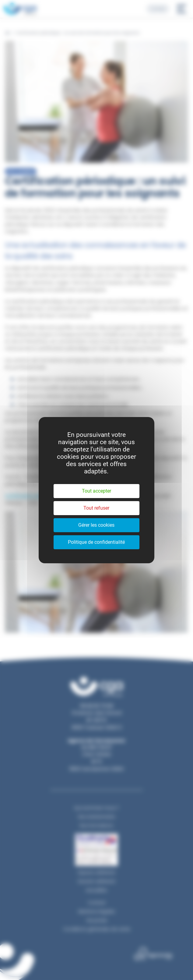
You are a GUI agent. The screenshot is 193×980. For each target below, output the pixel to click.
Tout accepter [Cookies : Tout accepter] (96, 491)
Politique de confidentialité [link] (96, 542)
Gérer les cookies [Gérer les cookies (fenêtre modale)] (96, 525)
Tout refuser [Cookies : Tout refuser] (96, 508)
